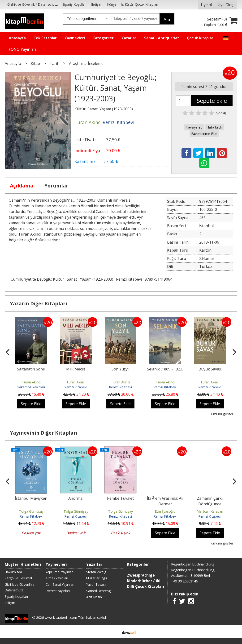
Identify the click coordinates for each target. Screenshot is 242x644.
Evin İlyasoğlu (165, 511)
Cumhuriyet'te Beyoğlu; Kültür (37, 279)
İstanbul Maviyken (31, 498)
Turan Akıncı (31, 382)
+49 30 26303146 (184, 581)
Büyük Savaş (210, 369)
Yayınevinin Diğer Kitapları (44, 433)
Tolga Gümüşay (31, 511)
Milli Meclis (76, 369)
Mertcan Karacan (210, 511)
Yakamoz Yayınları (31, 387)
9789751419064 (158, 279)
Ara (167, 20)
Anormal (76, 498)
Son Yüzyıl (121, 369)
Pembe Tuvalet (120, 498)
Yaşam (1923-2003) (97, 279)
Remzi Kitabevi (129, 279)
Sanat (72, 279)
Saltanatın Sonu (31, 369)
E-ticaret (114, 632)
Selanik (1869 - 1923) (165, 369)
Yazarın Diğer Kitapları (39, 303)
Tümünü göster (221, 414)
